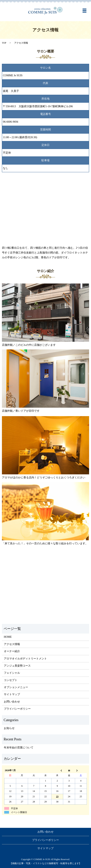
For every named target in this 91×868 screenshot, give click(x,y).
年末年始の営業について (19, 748)
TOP (4, 43)
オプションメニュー (16, 687)
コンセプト (11, 680)
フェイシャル (12, 673)
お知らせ (9, 728)
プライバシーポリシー (17, 709)
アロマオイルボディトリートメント (25, 659)
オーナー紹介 (12, 651)
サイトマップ (12, 694)
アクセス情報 (12, 644)
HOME (8, 637)
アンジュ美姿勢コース (17, 666)
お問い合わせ (12, 702)
